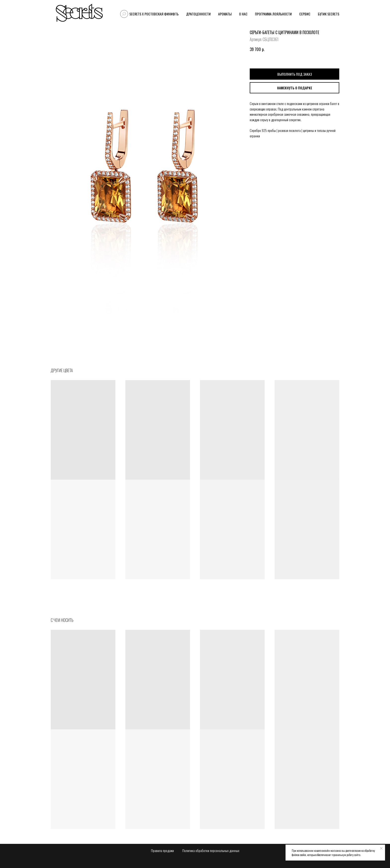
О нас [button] (243, 14)
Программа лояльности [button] (273, 14)
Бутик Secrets (329, 14)
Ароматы (225, 14)
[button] (294, 88)
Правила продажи (162, 850)
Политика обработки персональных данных (211, 850)
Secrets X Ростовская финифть (154, 14)
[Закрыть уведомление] (381, 848)
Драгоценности (198, 14)
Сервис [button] (305, 14)
